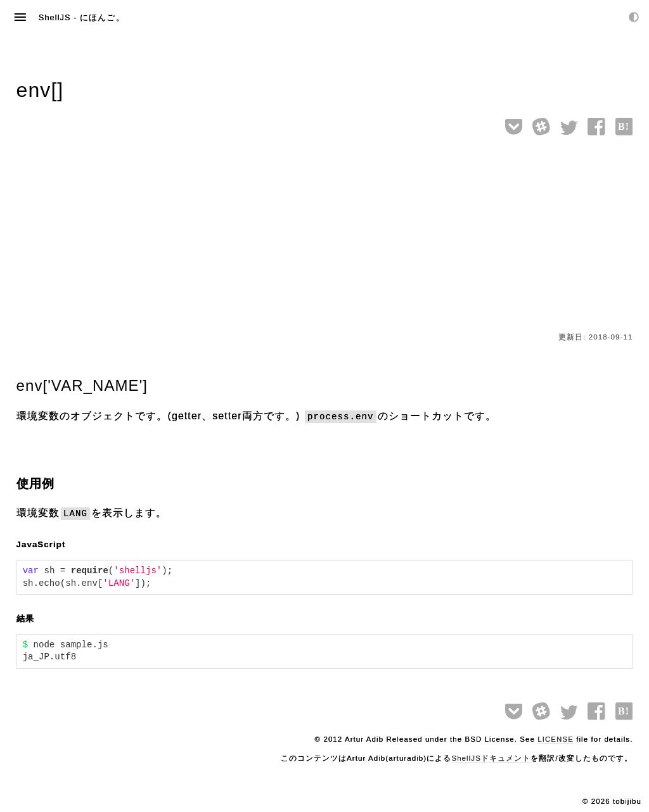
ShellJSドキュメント (491, 758)
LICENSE (556, 739)
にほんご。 (102, 17)
